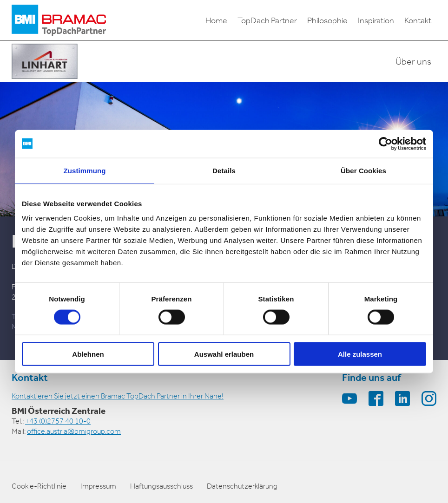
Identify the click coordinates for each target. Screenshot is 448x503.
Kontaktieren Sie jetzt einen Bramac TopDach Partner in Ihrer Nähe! (118, 396)
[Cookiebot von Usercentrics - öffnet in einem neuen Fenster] (385, 144)
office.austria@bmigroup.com (74, 431)
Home (216, 20)
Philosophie (327, 20)
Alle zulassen (360, 354)
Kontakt (418, 20)
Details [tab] (224, 170)
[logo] (59, 20)
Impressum (98, 486)
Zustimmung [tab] (85, 170)
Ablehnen (88, 354)
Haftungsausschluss (161, 486)
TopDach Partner (267, 20)
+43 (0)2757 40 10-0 (58, 421)
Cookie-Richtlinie (39, 486)
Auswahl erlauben (224, 354)
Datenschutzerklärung (242, 486)
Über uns (413, 61)
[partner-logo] (45, 61)
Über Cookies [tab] (363, 170)
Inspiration (376, 20)
